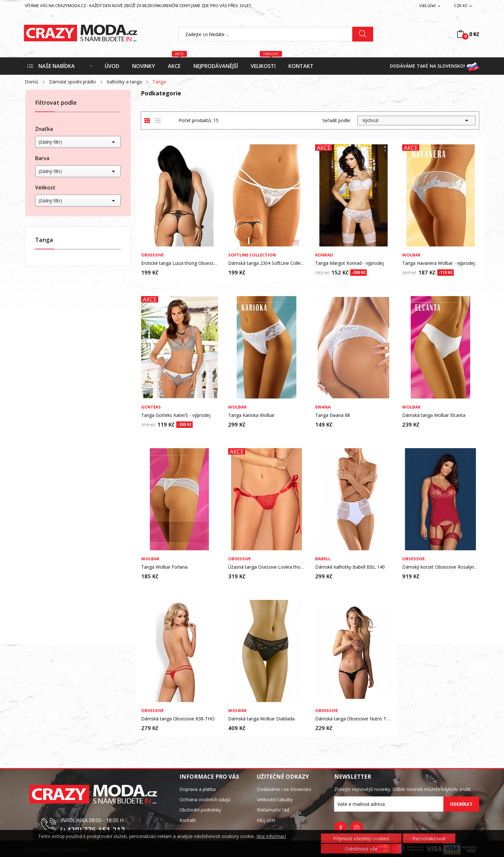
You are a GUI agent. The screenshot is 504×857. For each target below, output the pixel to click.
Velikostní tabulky (275, 799)
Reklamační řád (273, 810)
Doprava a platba (198, 789)
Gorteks (151, 407)
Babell (323, 559)
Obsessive (152, 255)
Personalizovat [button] (429, 838)
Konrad (324, 255)
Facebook (341, 828)
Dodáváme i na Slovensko (284, 789)
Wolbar (411, 255)
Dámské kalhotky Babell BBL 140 (350, 567)
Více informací (271, 836)
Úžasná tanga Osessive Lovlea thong (267, 567)
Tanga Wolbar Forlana (164, 567)
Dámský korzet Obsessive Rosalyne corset (441, 567)
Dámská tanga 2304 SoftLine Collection (267, 263)
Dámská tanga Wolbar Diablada (261, 719)
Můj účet (266, 820)
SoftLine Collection (252, 255)
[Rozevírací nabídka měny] (463, 6)
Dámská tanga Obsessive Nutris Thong (354, 719)
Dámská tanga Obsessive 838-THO (178, 719)
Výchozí (417, 120)
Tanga (44, 240)
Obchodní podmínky (200, 810)
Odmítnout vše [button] (361, 849)
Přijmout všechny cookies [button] (361, 838)
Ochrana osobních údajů (205, 799)
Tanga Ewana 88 (333, 415)
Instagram (357, 828)
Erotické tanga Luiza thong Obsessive (179, 263)
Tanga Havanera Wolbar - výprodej (439, 263)
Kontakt (188, 820)
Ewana (323, 407)
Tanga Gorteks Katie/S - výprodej (176, 415)
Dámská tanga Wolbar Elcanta (434, 415)
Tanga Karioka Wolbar (251, 415)
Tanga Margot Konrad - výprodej (349, 263)
